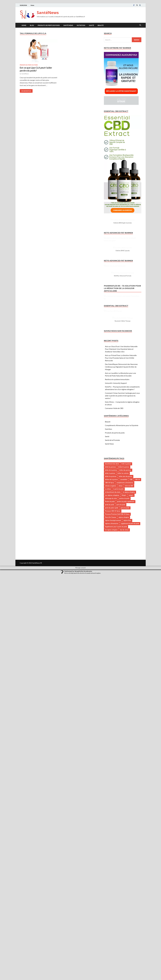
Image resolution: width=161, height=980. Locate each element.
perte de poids (121, 910)
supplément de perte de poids (130, 929)
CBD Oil (137, 885)
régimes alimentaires (112, 929)
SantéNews (48, 13)
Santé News (68, 25)
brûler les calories (123, 879)
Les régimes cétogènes (112, 901)
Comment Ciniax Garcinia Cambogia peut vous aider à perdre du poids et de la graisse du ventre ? (122, 801)
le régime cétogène (129, 897)
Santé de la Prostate (112, 845)
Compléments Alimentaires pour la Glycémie (122, 831)
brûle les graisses (110, 872)
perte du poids (125, 913)
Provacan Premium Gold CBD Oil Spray (117, 919)
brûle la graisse (126, 869)
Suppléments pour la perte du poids (116, 932)
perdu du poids (110, 910)
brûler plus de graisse (125, 882)
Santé (91, 25)
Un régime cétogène (111, 935)
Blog (32, 25)
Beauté (101, 25)
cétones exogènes (111, 891)
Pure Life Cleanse (111, 923)
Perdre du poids (110, 907)
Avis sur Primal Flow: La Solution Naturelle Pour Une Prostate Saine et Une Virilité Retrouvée (121, 763)
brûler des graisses (125, 875)
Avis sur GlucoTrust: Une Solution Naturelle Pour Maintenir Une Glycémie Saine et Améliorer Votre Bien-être (121, 754)
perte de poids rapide (112, 913)
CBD (131, 885)
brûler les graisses (111, 882)
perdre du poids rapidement (126, 907)
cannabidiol (124, 885)
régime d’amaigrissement (113, 926)
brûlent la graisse (124, 872)
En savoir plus (25, 90)
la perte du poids (118, 894)
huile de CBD (129, 891)
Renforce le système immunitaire (117, 785)
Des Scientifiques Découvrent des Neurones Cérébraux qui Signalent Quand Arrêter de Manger (121, 772)
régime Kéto (127, 926)
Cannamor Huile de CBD (114, 814)
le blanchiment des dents (113, 897)
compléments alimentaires (125, 888)
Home (32, 5)
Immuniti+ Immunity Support (116, 788)
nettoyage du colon (111, 904)
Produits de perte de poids (49, 25)
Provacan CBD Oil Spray (113, 916)
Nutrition (81, 25)
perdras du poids (124, 904)
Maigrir (124, 901)
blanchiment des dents (112, 869)
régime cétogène (124, 923)
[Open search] (140, 25)
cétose (121, 891)
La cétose (108, 894)
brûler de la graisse (111, 875)
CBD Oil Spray (110, 888)
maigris (131, 901)
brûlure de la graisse (111, 885)
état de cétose (124, 935)
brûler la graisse (110, 879)
